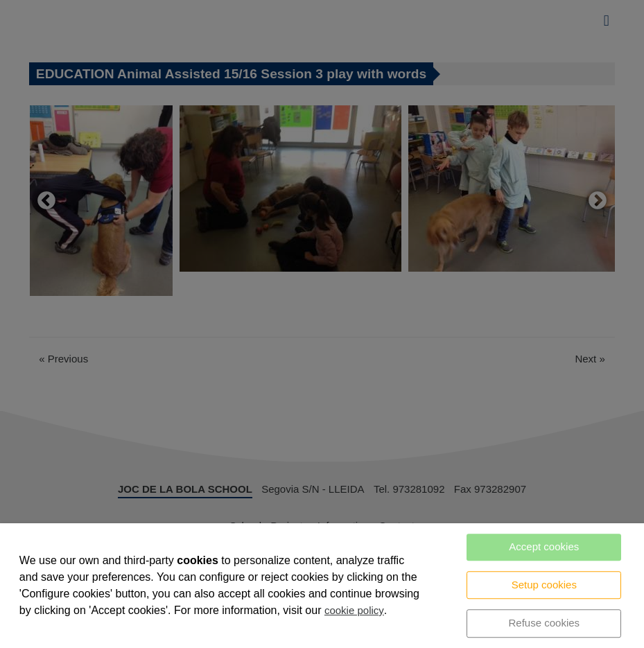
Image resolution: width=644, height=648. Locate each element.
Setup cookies (544, 585)
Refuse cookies (545, 623)
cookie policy (354, 610)
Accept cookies (544, 546)
